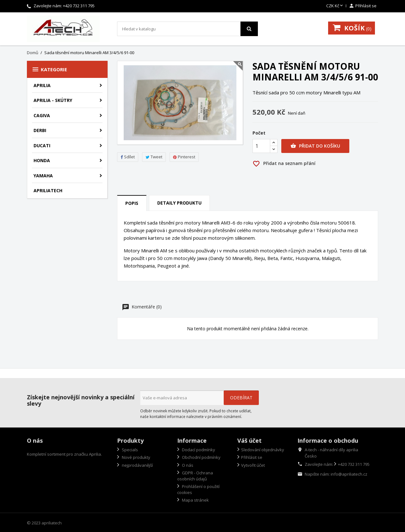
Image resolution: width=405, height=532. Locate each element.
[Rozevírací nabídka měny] (335, 6)
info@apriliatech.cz (349, 474)
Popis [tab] (132, 203)
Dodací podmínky (198, 450)
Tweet (154, 157)
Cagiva (42, 115)
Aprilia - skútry (53, 100)
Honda (42, 160)
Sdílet (128, 157)
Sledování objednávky (263, 450)
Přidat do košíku (315, 146)
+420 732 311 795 (79, 6)
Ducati (42, 146)
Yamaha (43, 176)
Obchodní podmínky (201, 457)
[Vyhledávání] (187, 29)
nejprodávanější (137, 465)
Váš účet (249, 440)
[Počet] (261, 146)
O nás (187, 465)
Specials (129, 450)
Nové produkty (136, 457)
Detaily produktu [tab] (179, 203)
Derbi (40, 130)
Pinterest (184, 157)
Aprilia (42, 85)
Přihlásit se (252, 457)
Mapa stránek (195, 500)
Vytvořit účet (253, 465)
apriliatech (48, 190)
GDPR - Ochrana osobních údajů (195, 476)
